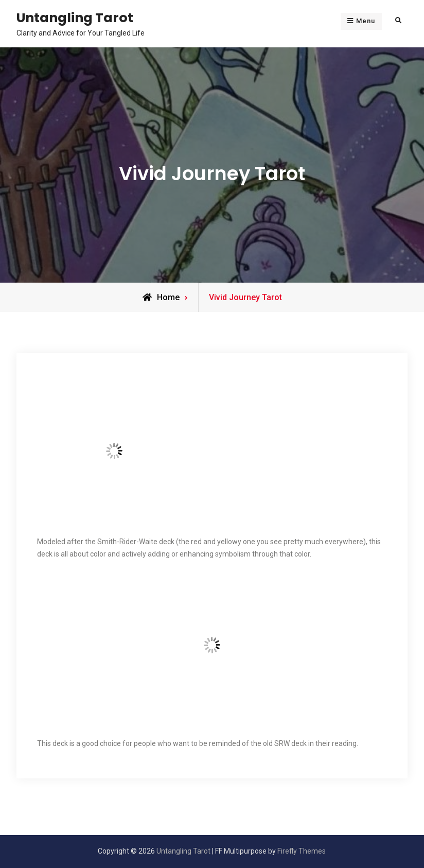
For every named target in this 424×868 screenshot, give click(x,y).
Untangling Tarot (75, 18)
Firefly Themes (302, 851)
